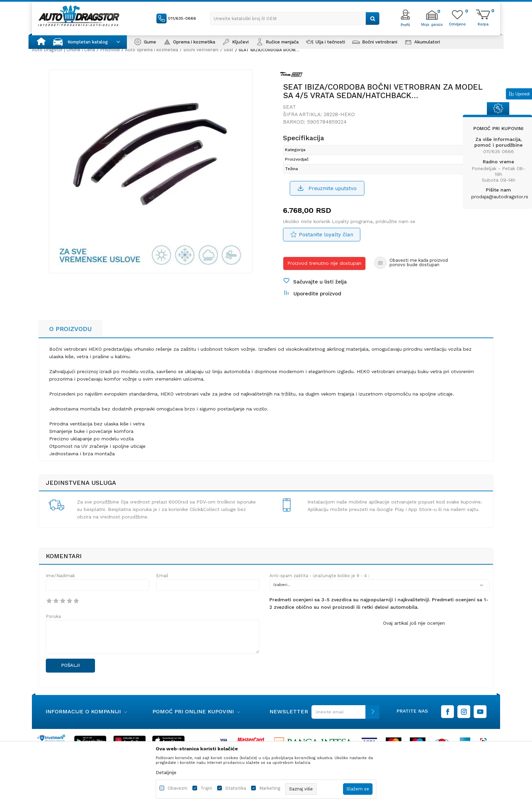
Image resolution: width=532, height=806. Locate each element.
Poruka (53, 616)
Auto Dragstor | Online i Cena (63, 50)
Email (162, 576)
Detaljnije (166, 772)
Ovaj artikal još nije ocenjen (414, 623)
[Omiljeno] (457, 24)
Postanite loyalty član (326, 235)
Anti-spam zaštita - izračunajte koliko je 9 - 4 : (319, 576)
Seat (229, 50)
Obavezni (177, 788)
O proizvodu (70, 329)
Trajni (206, 788)
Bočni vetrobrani (201, 50)
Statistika (236, 788)
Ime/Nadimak (60, 576)
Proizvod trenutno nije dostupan (324, 263)
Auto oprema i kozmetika (151, 50)
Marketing (270, 788)
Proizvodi (110, 50)
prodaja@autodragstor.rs (500, 197)
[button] (295, 19)
